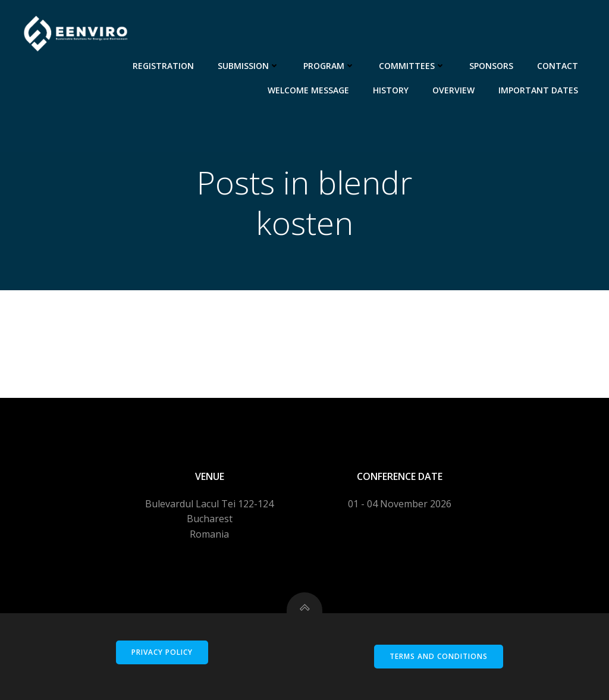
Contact (558, 66)
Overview (453, 90)
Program (329, 66)
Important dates (538, 90)
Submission (249, 66)
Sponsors (491, 66)
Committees (412, 66)
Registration (163, 66)
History (391, 90)
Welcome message (308, 90)
